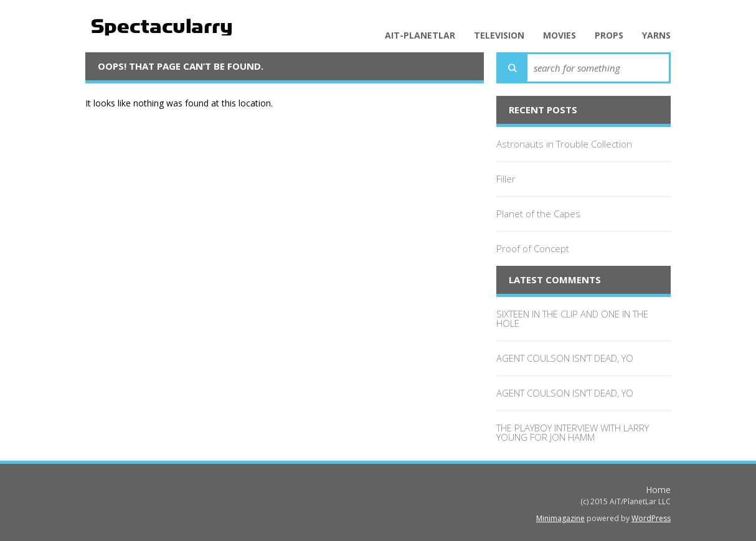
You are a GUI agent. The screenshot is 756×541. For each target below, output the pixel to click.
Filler (506, 179)
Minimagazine (560, 518)
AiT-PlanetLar (420, 35)
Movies (560, 35)
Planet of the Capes (538, 214)
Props (609, 35)
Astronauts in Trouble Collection (564, 144)
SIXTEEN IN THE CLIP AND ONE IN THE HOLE (572, 318)
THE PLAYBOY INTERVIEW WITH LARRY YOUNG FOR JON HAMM (573, 432)
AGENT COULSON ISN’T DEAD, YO (565, 358)
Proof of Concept (533, 248)
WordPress (651, 518)
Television (499, 35)
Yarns (656, 35)
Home (658, 490)
